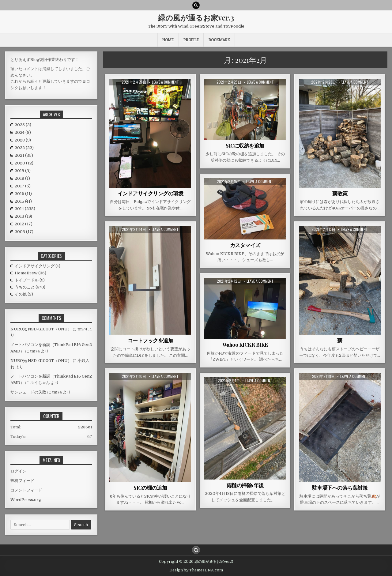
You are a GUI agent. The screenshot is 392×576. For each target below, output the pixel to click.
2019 (23, 171)
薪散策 (340, 193)
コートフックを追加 (151, 340)
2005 (24, 232)
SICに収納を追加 (245, 145)
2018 (22, 178)
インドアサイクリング (35, 266)
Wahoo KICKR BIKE (245, 344)
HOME (168, 40)
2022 (24, 148)
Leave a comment (165, 82)
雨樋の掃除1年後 (245, 485)
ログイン (18, 471)
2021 (24, 155)
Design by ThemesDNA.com (196, 570)
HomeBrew (26, 273)
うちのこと (25, 287)
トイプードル (27, 280)
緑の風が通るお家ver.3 (196, 17)
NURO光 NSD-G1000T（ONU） (41, 329)
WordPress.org (26, 500)
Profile (191, 40)
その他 (21, 294)
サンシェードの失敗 (28, 392)
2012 (24, 224)
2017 (23, 186)
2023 (23, 140)
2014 (25, 209)
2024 (23, 132)
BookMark (219, 40)
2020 (24, 163)
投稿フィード (22, 481)
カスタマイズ (245, 245)
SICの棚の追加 (150, 488)
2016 (23, 194)
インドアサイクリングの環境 (151, 193)
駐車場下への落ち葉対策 (340, 488)
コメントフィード (26, 490)
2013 (23, 216)
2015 (23, 201)
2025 (23, 125)
